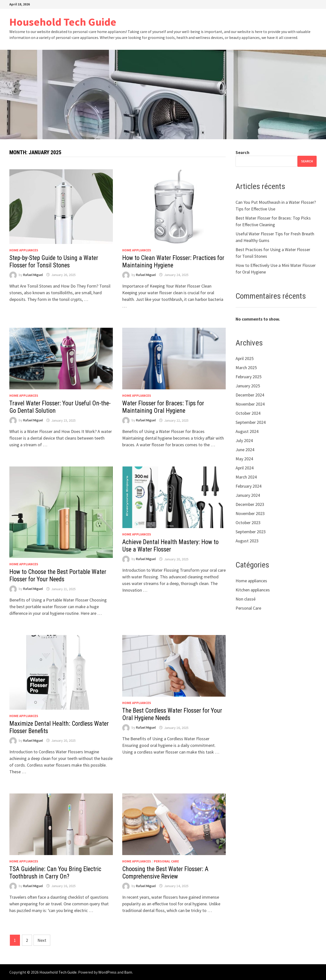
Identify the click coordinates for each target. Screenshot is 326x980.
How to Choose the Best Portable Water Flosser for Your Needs (58, 576)
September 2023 (251, 532)
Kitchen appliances (253, 590)
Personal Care (166, 861)
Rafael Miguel (33, 275)
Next (42, 940)
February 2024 (249, 486)
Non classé (246, 599)
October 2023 (248, 523)
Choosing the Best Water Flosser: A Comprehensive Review (165, 873)
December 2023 (250, 504)
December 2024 (250, 395)
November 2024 (250, 404)
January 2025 (248, 386)
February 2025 (249, 377)
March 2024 (246, 477)
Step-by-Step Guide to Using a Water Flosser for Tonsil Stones (54, 262)
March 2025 (246, 368)
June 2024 (245, 450)
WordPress (107, 972)
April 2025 (245, 358)
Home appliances (24, 250)
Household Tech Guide (63, 22)
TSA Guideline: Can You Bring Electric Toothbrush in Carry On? (55, 873)
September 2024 (251, 422)
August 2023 (247, 541)
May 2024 (244, 459)
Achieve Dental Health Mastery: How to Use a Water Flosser (170, 546)
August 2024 (247, 431)
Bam (128, 972)
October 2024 (248, 413)
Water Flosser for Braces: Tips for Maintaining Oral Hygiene (163, 407)
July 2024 (244, 440)
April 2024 (245, 468)
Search (242, 152)
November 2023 (250, 513)
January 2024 (248, 495)
